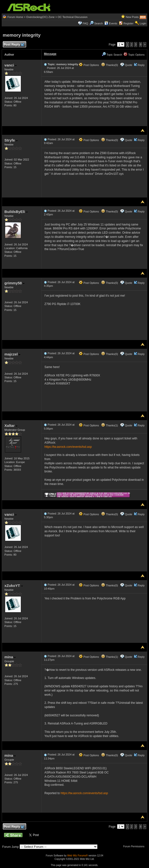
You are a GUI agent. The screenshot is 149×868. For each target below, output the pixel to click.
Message (50, 54)
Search (99, 23)
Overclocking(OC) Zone (41, 17)
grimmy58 (14, 283)
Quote (129, 65)
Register (129, 23)
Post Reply (14, 45)
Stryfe (11, 140)
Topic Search (112, 55)
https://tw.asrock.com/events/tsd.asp (68, 447)
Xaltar (11, 426)
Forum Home (15, 17)
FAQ (85, 23)
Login (143, 23)
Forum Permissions (135, 846)
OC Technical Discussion (73, 17)
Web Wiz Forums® (78, 856)
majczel (12, 354)
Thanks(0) (109, 65)
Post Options (89, 65)
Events (111, 23)
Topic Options (134, 55)
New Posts (132, 17)
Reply (141, 65)
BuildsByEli (16, 212)
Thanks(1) (109, 425)
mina (10, 657)
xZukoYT (14, 586)
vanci (11, 65)
